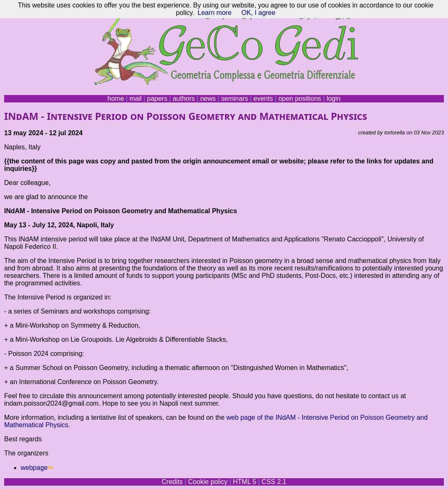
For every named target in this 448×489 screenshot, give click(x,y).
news (208, 99)
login (334, 99)
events (263, 99)
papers (157, 99)
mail (135, 99)
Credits (172, 482)
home (116, 99)
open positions (300, 99)
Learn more (215, 13)
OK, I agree (259, 13)
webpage (34, 468)
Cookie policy (208, 482)
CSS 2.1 (274, 482)
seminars (235, 99)
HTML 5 (245, 482)
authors (184, 99)
